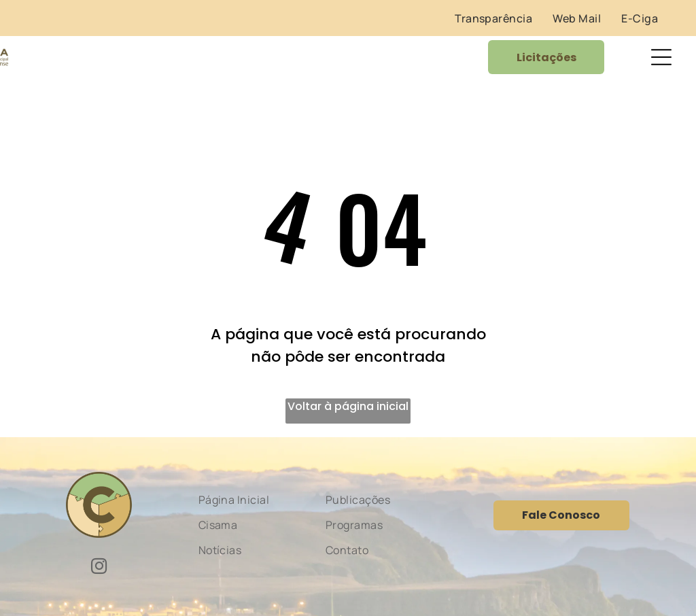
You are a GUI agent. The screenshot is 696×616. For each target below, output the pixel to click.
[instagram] (99, 568)
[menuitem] (493, 18)
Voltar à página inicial (348, 406)
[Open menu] (661, 57)
